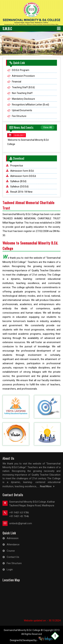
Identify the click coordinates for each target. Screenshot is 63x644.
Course (11, 551)
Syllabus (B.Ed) (18, 181)
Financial (17, 82)
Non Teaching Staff (22, 93)
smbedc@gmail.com (21, 523)
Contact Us (13, 557)
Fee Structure (19, 116)
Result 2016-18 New (21, 192)
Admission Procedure (23, 76)
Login (10, 569)
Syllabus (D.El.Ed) (19, 187)
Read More (47, 486)
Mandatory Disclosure (23, 99)
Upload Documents (22, 110)
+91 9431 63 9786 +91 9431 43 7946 (19, 514)
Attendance (13, 544)
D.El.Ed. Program (21, 70)
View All (48, 127)
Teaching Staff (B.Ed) (23, 87)
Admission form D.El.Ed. (23, 176)
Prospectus (17, 166)
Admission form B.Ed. (22, 171)
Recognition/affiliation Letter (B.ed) (30, 105)
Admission (13, 538)
